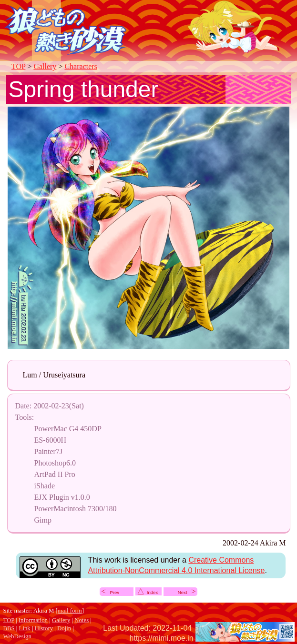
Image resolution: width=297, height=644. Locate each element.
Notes (82, 620)
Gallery (45, 66)
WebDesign (17, 636)
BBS (9, 628)
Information (33, 620)
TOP (18, 66)
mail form (70, 611)
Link (25, 628)
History (44, 628)
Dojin (64, 628)
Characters (81, 66)
